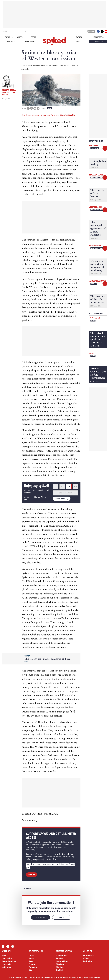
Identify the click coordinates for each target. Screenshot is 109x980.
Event (93, 321)
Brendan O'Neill (96, 246)
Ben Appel (94, 146)
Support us (98, 42)
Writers (20, 37)
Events (79, 37)
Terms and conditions (9, 961)
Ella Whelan (60, 964)
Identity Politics (97, 178)
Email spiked (88, 961)
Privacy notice (6, 964)
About (4, 955)
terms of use (48, 977)
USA (30, 970)
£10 (62, 486)
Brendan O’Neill (62, 955)
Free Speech (33, 967)
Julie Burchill (96, 207)
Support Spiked (7, 958)
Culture (31, 958)
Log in (91, 31)
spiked (92, 353)
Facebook (98, 31)
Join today (40, 917)
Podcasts (11, 42)
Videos (33, 37)
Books (79, 42)
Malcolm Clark (96, 175)
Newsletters (98, 37)
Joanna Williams (62, 961)
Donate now (60, 499)
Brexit (31, 961)
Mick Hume (60, 967)
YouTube (106, 31)
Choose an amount (66, 493)
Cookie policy (6, 967)
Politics (94, 284)
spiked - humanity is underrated (54, 41)
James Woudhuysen (98, 281)
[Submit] (25, 31)
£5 (56, 486)
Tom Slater (94, 318)
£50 (75, 486)
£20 (69, 486)
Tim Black (60, 970)
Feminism (32, 964)
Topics (7, 37)
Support (32, 874)
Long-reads (30, 42)
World (50, 108)
